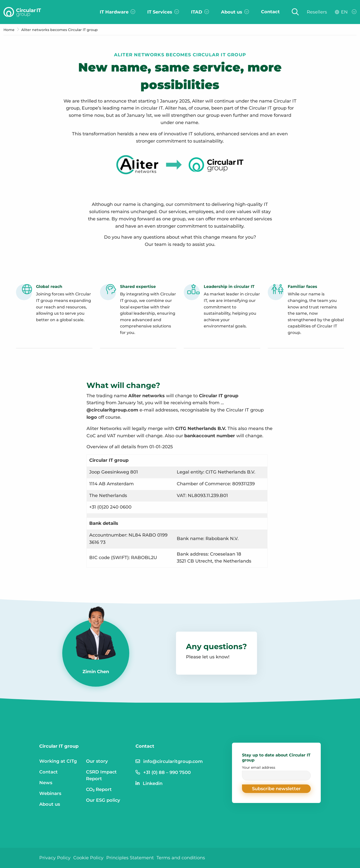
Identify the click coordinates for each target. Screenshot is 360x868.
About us (50, 804)
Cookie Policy (88, 858)
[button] (276, 789)
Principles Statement (130, 858)
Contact (48, 772)
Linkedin (153, 783)
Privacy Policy (55, 858)
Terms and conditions (181, 858)
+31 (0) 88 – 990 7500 (167, 772)
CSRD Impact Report (101, 775)
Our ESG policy (103, 800)
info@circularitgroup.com (173, 761)
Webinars (50, 793)
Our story (97, 761)
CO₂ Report (99, 789)
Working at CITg (58, 761)
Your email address (276, 773)
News (46, 783)
